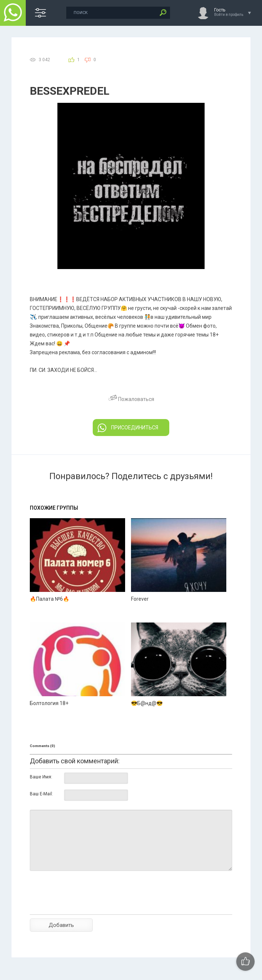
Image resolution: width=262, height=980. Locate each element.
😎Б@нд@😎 (147, 703)
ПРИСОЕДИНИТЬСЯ (128, 428)
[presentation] (86, 906)
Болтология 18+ (49, 703)
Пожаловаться (131, 399)
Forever (140, 599)
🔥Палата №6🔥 (49, 599)
